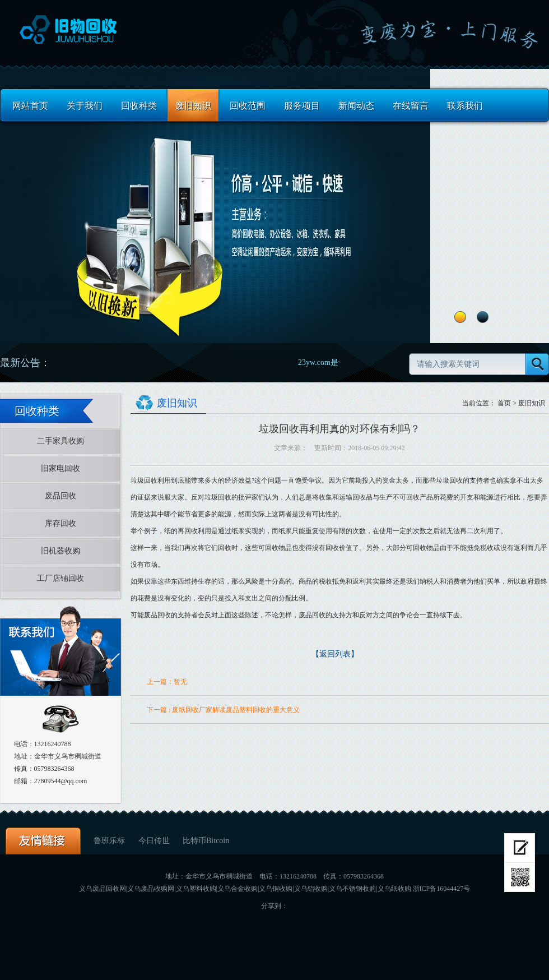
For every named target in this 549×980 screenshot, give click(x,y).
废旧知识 (193, 106)
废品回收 (61, 496)
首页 (504, 403)
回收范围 (248, 106)
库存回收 (61, 523)
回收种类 (139, 106)
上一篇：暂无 (167, 682)
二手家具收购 (61, 441)
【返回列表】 (335, 654)
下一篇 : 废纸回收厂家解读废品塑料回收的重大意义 (223, 710)
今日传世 (155, 841)
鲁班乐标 (110, 841)
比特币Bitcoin (206, 841)
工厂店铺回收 (61, 578)
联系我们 (465, 106)
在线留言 (411, 106)
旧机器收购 (61, 551)
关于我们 (85, 106)
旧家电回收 (61, 468)
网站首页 (30, 106)
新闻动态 (356, 106)
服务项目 (302, 106)
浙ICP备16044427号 (442, 889)
